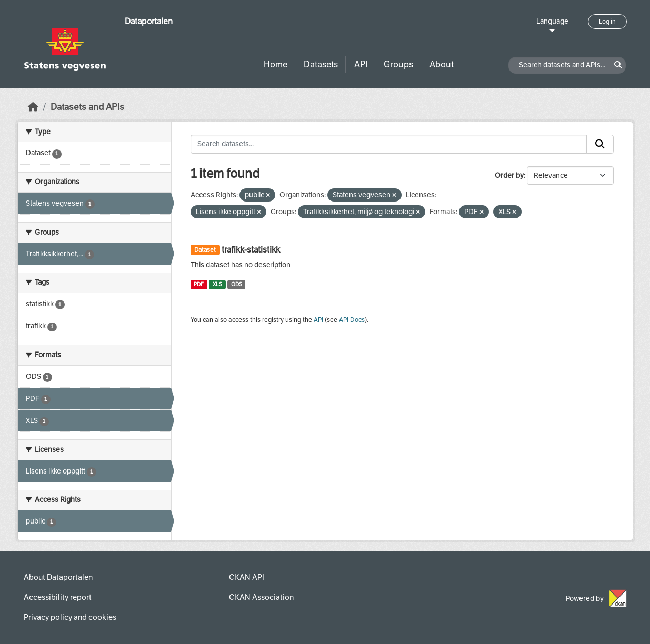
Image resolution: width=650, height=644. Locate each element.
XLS (217, 284)
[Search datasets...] (389, 144)
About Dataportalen (58, 577)
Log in (607, 22)
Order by (509, 175)
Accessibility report (58, 597)
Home (276, 64)
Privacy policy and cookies (70, 617)
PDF (199, 284)
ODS (237, 284)
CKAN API (247, 577)
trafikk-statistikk (251, 250)
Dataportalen (149, 21)
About (442, 64)
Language (552, 21)
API (361, 64)
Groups (398, 64)
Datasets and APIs (87, 107)
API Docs (352, 320)
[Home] (33, 107)
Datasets (321, 64)
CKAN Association (261, 597)
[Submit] (600, 144)
